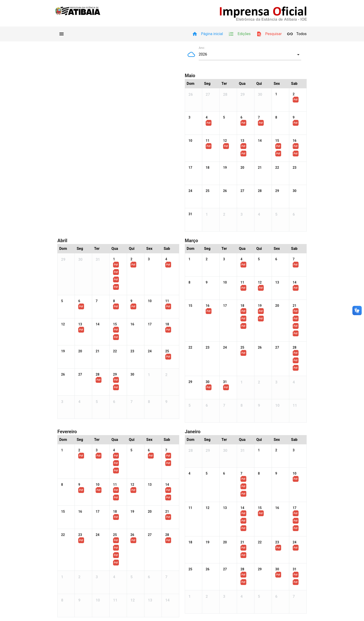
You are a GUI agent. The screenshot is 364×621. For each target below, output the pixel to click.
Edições (239, 34)
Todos (297, 34)
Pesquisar (269, 34)
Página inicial (208, 34)
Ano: (202, 48)
